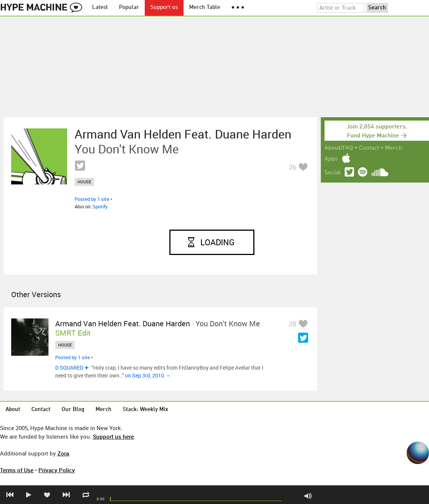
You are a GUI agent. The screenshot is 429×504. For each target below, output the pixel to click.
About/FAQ (339, 148)
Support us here (113, 436)
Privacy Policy (57, 470)
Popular (129, 8)
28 (292, 324)
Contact (369, 148)
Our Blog (73, 410)
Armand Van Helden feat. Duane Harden (183, 134)
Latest (100, 8)
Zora (63, 453)
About (13, 410)
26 (292, 167)
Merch (394, 148)
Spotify (100, 206)
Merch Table (205, 8)
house (84, 182)
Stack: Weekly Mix (145, 410)
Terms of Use (17, 470)
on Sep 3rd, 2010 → (148, 375)
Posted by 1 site (92, 199)
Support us (164, 8)
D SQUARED (69, 368)
